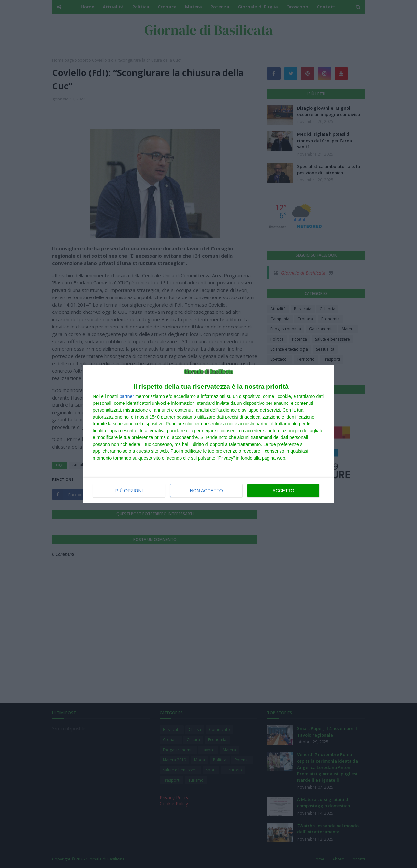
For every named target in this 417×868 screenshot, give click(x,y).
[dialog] (208, 434)
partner (127, 396)
